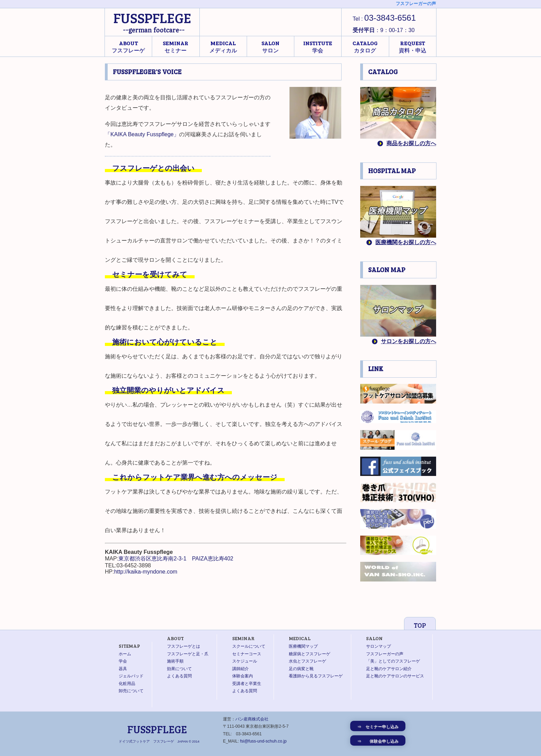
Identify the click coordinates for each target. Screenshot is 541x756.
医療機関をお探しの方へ (406, 242)
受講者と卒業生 (247, 684)
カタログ (365, 46)
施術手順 (175, 661)
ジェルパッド (131, 676)
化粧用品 (127, 684)
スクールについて (249, 646)
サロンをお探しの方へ (409, 341)
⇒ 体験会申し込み (378, 741)
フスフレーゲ (128, 46)
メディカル (223, 46)
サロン (270, 46)
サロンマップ (378, 646)
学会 (318, 46)
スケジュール (245, 661)
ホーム (125, 654)
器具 (123, 669)
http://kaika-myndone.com (146, 572)
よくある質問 (179, 676)
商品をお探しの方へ (411, 143)
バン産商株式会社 (252, 719)
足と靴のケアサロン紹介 (389, 669)
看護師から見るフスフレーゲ (316, 676)
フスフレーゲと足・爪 (188, 654)
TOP (420, 625)
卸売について (131, 691)
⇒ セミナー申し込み (378, 727)
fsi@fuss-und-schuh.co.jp (263, 741)
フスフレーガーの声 (385, 654)
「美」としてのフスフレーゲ (393, 661)
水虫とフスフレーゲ (307, 661)
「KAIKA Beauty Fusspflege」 (142, 134)
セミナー (176, 46)
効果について (179, 669)
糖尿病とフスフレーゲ (309, 654)
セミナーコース (247, 654)
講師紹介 (240, 669)
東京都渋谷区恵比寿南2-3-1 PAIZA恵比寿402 (176, 559)
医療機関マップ (303, 646)
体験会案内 (243, 676)
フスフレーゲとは (184, 646)
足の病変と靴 (301, 669)
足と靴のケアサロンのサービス (395, 676)
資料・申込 (413, 46)
